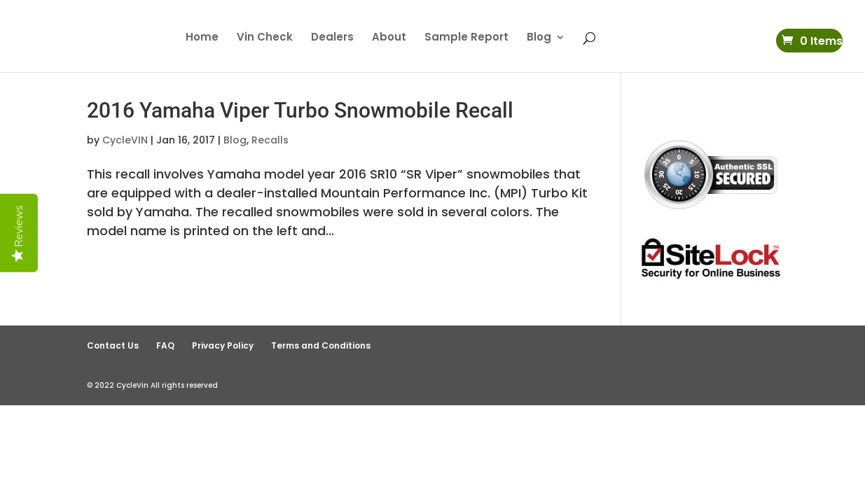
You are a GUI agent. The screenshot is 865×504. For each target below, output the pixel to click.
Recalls (270, 140)
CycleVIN (125, 140)
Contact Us (113, 345)
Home (202, 38)
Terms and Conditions (321, 345)
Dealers (332, 38)
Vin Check (265, 38)
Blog (539, 38)
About (389, 38)
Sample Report (466, 38)
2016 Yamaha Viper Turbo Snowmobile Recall (300, 110)
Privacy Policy (223, 345)
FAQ (165, 345)
